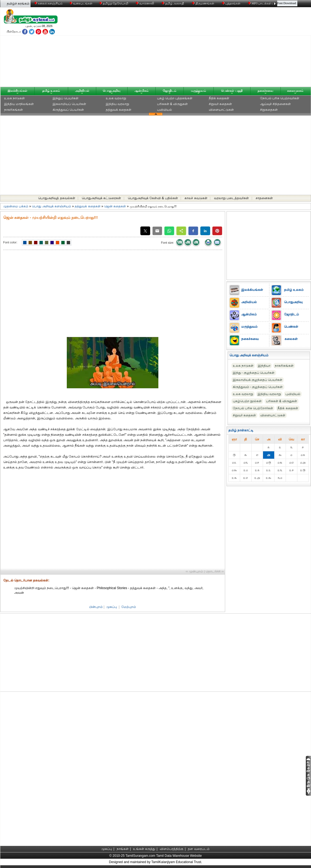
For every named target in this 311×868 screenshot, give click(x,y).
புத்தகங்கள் (232, 3)
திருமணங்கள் (203, 3)
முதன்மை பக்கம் (16, 206)
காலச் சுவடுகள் (196, 198)
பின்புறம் (96, 607)
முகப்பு (112, 607)
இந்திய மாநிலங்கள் (19, 104)
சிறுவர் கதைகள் (220, 104)
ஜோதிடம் (170, 91)
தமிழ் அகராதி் (173, 3)
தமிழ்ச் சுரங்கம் (18, 4)
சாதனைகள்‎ (264, 198)
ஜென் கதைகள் (115, 206)
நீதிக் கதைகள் (219, 98)
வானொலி (145, 3)
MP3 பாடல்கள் (260, 3)
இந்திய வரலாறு (117, 104)
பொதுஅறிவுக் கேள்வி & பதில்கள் (153, 198)
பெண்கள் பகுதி (232, 91)
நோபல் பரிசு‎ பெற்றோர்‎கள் (253, 408)
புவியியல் (164, 110)
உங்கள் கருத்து (144, 849)
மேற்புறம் (129, 607)
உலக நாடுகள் (14, 98)
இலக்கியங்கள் (17, 91)
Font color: (10, 242)
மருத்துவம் (198, 91)
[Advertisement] (208, 48)
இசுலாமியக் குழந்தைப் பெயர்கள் (258, 380)
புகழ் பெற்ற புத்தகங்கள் (175, 98)
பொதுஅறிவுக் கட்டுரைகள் (101, 198)
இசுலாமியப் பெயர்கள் (69, 104)
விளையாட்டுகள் (221, 110)
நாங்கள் (123, 849)
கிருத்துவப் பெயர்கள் (68, 110)
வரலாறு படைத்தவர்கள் (231, 198)
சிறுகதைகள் (269, 110)
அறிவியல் (82, 91)
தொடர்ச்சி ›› (215, 571)
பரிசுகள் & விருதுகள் (173, 104)
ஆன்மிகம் (141, 91)
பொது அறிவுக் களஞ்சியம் (52, 206)
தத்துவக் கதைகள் (119, 110)
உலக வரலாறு (116, 98)
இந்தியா (264, 366)
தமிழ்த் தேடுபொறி (114, 3)
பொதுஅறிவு (112, 91)
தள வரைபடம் (199, 849)
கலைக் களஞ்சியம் (49, 3)
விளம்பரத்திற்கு (172, 849)
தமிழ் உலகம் (51, 91)
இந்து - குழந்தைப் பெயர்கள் (254, 373)
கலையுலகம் (295, 91)
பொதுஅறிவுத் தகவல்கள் (57, 198)
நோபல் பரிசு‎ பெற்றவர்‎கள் (280, 98)
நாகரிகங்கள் (13, 110)
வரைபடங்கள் (81, 3)
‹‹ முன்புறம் (194, 571)
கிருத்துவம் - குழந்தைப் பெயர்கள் (258, 387)
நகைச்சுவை (265, 91)
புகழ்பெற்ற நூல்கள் (247, 401)
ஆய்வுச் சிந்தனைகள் (275, 104)
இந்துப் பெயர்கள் (66, 98)
